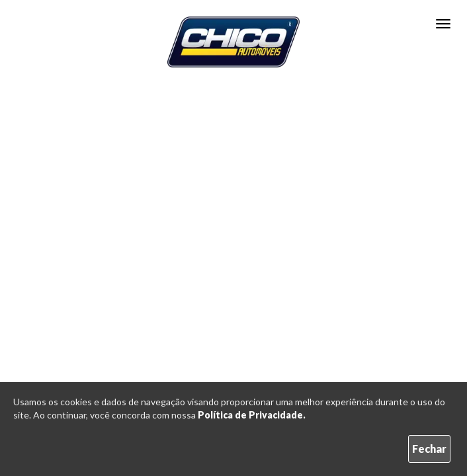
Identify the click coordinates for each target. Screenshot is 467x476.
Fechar (429, 449)
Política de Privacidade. (252, 415)
